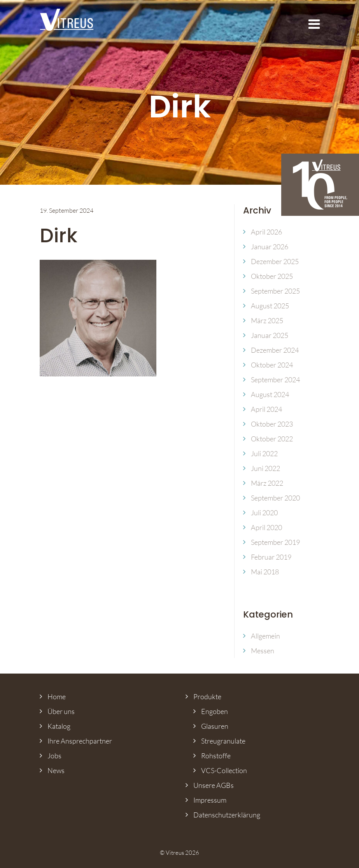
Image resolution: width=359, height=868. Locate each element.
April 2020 (266, 527)
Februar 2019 (271, 557)
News (56, 770)
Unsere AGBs (214, 785)
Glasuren (215, 726)
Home (57, 696)
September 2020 (275, 498)
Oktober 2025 (272, 276)
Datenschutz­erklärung (227, 815)
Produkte (207, 696)
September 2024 (275, 380)
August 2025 (270, 306)
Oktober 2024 (272, 365)
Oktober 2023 (272, 424)
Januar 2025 (270, 335)
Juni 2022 (265, 468)
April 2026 (266, 232)
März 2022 (267, 483)
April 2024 (266, 409)
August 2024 (270, 394)
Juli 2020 (264, 513)
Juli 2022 (264, 453)
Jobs (54, 756)
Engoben (215, 711)
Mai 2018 (265, 572)
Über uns (61, 711)
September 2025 (275, 291)
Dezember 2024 (275, 350)
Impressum (210, 800)
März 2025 (267, 320)
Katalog (59, 726)
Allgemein (265, 636)
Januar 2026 (270, 247)
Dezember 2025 (275, 261)
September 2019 (275, 542)
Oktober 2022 (272, 439)
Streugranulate (223, 741)
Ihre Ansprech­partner (80, 741)
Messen (263, 651)
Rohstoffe (216, 756)
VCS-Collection (224, 770)
